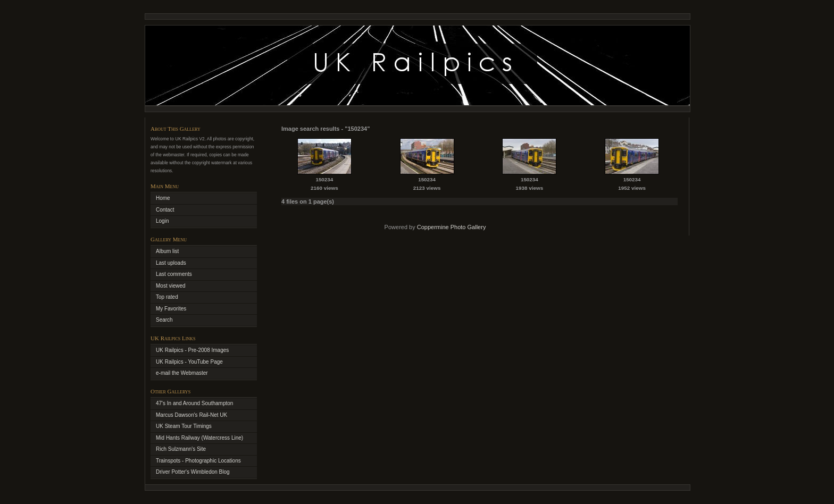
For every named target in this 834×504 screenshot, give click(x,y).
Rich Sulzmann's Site (181, 449)
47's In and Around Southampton (194, 403)
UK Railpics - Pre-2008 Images (192, 350)
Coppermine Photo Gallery (452, 227)
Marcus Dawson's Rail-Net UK (191, 415)
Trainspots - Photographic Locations (198, 461)
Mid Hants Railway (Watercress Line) (199, 438)
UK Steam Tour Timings (184, 426)
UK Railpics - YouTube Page (189, 362)
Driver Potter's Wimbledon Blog (193, 472)
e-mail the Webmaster (182, 373)
